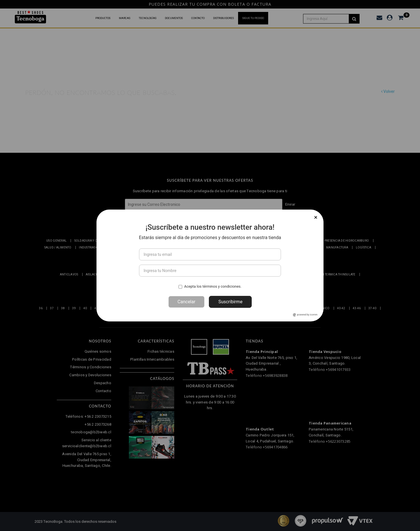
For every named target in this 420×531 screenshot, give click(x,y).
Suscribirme (230, 302)
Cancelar (187, 302)
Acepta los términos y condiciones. (213, 286)
